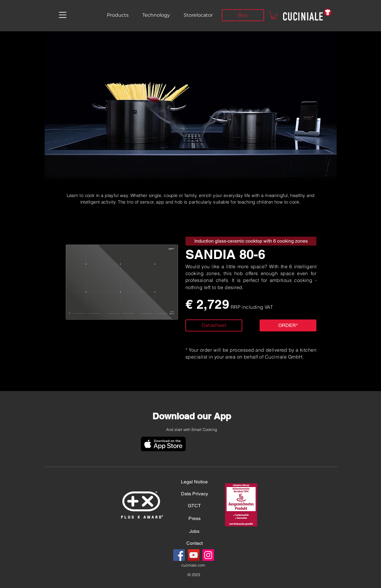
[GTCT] (194, 506)
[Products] (118, 15)
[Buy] (243, 15)
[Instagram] (208, 555)
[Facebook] (179, 555)
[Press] (194, 519)
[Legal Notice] (194, 482)
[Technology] (156, 15)
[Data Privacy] (194, 494)
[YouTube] (194, 555)
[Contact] (194, 543)
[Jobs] (194, 531)
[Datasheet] (214, 325)
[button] (63, 15)
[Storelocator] (198, 15)
